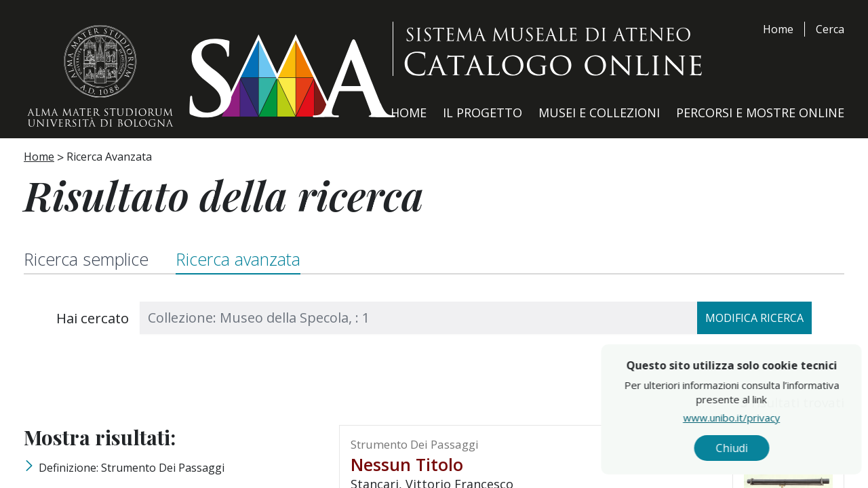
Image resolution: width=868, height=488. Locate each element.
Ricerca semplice (86, 259)
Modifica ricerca (754, 318)
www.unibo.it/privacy (767, 417)
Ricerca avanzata (238, 259)
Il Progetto (482, 113)
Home (778, 29)
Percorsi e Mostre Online (760, 113)
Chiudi (767, 448)
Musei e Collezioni (599, 113)
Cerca (830, 29)
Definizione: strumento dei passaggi (132, 468)
